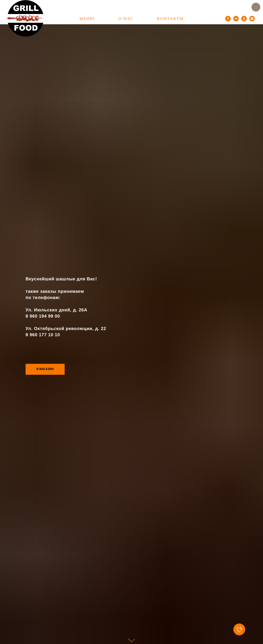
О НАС (126, 19)
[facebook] (228, 19)
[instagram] (252, 19)
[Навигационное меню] (256, 7)
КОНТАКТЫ (170, 19)
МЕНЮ (87, 19)
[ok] (244, 19)
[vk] (236, 19)
